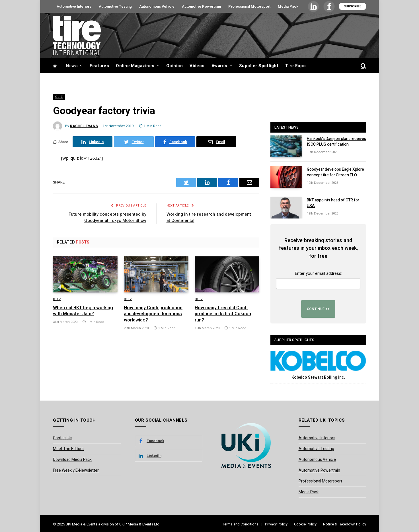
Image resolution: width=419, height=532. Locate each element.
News (72, 66)
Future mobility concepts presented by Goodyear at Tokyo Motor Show (107, 217)
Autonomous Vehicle (157, 6)
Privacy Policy (276, 524)
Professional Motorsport (249, 6)
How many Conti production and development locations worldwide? (153, 314)
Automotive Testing (115, 6)
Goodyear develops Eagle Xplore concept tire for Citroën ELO (335, 172)
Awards (219, 66)
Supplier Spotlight (259, 66)
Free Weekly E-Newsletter (76, 470)
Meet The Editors (68, 449)
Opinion (174, 66)
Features (99, 66)
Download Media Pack (72, 460)
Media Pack (288, 6)
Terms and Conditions (240, 524)
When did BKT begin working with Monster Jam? (83, 311)
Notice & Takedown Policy (345, 524)
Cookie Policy (305, 524)
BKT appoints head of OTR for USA (333, 203)
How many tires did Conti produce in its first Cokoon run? (223, 314)
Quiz (59, 97)
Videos (197, 66)
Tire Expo (295, 66)
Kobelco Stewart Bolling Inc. (318, 377)
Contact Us (63, 438)
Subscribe (353, 6)
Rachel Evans (84, 126)
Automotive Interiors (74, 6)
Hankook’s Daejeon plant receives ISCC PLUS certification (336, 142)
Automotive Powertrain (201, 6)
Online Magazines (135, 66)
